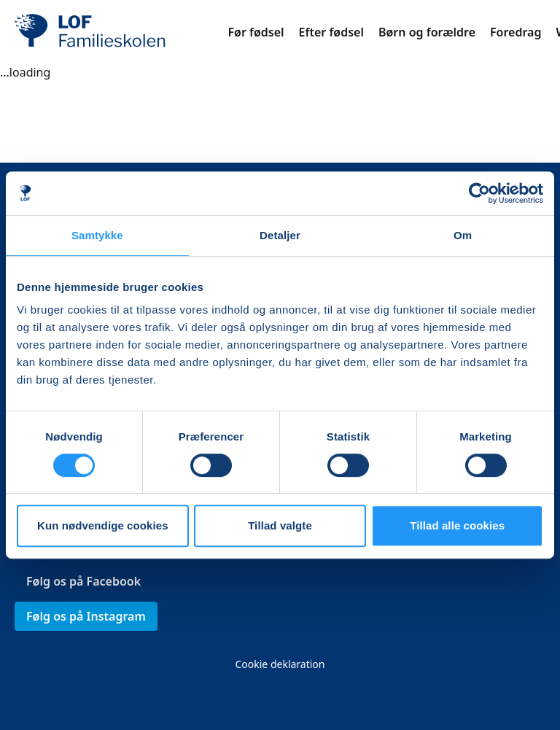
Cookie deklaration (280, 664)
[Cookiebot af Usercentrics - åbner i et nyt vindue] (479, 193)
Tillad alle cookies (457, 525)
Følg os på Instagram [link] (86, 616)
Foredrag (516, 32)
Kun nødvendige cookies (103, 525)
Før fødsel (256, 32)
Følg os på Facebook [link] (83, 581)
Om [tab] (463, 235)
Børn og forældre (427, 32)
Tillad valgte (280, 525)
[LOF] (121, 32)
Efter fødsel (331, 32)
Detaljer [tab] (280, 235)
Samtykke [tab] (97, 235)
